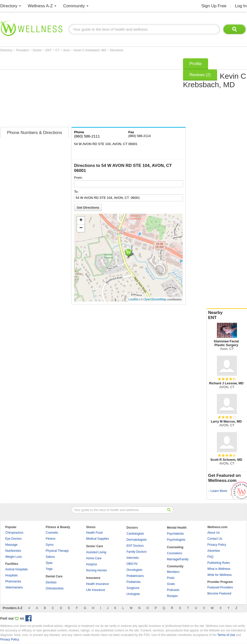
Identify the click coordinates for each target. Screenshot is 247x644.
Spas (49, 563)
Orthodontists (55, 588)
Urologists (133, 594)
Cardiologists (135, 534)
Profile (196, 64)
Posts (171, 578)
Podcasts (173, 590)
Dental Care (54, 576)
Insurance (93, 578)
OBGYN (132, 564)
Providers (23, 50)
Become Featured (219, 593)
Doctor (38, 50)
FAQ (210, 557)
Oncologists (134, 570)
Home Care (94, 558)
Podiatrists (134, 582)
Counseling (175, 547)
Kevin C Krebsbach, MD (90, 50)
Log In (241, 6)
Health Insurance (98, 584)
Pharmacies (13, 581)
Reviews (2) (200, 75)
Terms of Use (226, 635)
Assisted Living (96, 552)
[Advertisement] (65, 91)
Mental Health (177, 528)
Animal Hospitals (16, 569)
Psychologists (176, 540)
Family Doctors (137, 552)
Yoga (49, 569)
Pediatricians (135, 576)
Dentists (51, 582)
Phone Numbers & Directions (35, 133)
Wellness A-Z (40, 6)
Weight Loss (14, 557)
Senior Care (95, 546)
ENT (49, 50)
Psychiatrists (175, 534)
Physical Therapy (57, 551)
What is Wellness (219, 569)
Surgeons (133, 588)
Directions (117, 50)
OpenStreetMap (155, 299)
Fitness (51, 539)
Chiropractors (14, 533)
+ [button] (81, 220)
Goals (171, 584)
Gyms (50, 545)
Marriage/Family (178, 559)
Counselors (175, 553)
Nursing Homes (97, 570)
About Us (213, 533)
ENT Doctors (135, 546)
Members (173, 572)
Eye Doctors (13, 539)
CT (58, 50)
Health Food (94, 533)
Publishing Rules (219, 563)
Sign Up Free (214, 6)
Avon (67, 50)
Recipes (172, 596)
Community (74, 6)
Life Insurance (96, 590)
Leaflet (133, 299)
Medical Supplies (98, 539)
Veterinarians (14, 587)
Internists (133, 558)
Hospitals (11, 575)
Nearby (227, 315)
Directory (9, 6)
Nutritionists (13, 551)
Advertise (214, 551)
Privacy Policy (217, 545)
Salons (50, 557)
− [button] (81, 228)
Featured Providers (220, 587)
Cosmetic (52, 533)
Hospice (91, 564)
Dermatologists (137, 540)
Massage (11, 545)
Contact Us (215, 539)
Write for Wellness (220, 575)
